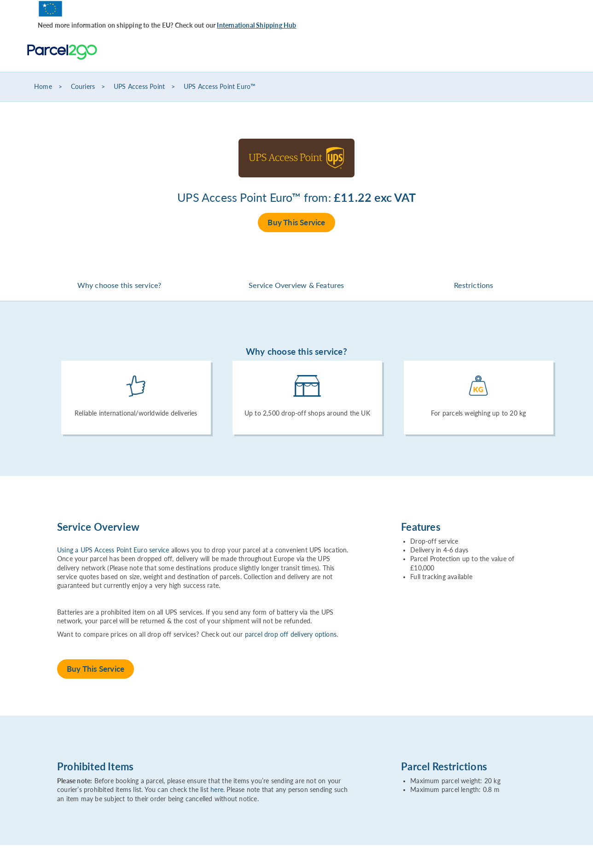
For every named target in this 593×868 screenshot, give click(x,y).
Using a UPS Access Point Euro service (113, 550)
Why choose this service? (119, 285)
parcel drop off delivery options (291, 634)
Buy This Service (296, 222)
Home (43, 87)
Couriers (83, 87)
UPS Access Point (139, 87)
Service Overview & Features (296, 285)
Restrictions (474, 285)
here (217, 790)
